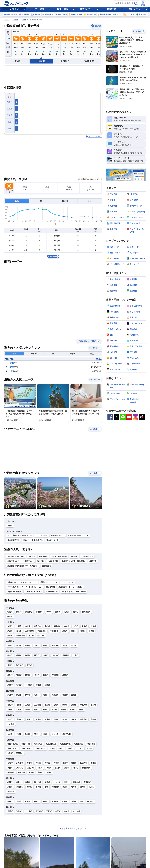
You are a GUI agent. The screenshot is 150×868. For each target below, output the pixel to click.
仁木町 (83, 787)
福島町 (37, 802)
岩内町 (38, 787)
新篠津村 (20, 753)
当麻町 (67, 626)
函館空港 (40, 561)
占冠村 (65, 631)
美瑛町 (19, 631)
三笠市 (56, 763)
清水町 (65, 705)
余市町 (92, 787)
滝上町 (37, 675)
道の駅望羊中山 (13, 540)
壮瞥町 (56, 719)
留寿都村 (76, 782)
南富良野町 (54, 631)
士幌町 (28, 705)
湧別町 (28, 675)
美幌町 (19, 655)
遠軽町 (19, 675)
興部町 (46, 675)
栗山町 (58, 768)
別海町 (19, 685)
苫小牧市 (20, 719)
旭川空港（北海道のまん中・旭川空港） (23, 566)
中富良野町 (42, 631)
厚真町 (74, 719)
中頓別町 (39, 612)
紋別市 (10, 675)
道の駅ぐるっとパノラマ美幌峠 (74, 592)
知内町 (46, 802)
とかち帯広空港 (87, 557)
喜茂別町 (87, 782)
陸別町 (72, 710)
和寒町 (74, 631)
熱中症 (10, 102)
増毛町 (19, 646)
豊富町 (58, 612)
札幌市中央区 (13, 744)
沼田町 (49, 772)
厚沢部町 (39, 811)
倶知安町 (20, 787)
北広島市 (80, 749)
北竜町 (40, 772)
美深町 (10, 636)
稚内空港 (74, 557)
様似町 (46, 734)
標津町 (38, 685)
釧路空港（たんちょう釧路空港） (20, 561)
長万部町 (91, 802)
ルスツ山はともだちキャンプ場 (19, 535)
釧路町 (19, 695)
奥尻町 (58, 811)
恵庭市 (70, 749)
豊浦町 (47, 719)
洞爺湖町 (84, 719)
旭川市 (10, 626)
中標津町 (29, 685)
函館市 (10, 802)
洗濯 (10, 129)
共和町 (29, 787)
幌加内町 (41, 636)
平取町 (19, 734)
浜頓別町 (29, 612)
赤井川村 (11, 792)
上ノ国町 (29, 811)
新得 (12, 363)
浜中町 (37, 695)
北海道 (16, 20)
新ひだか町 (67, 734)
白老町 (65, 719)
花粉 (10, 122)
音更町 (19, 705)
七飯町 (65, 802)
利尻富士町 (86, 612)
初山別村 (55, 646)
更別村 (93, 705)
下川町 (91, 631)
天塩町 (74, 646)
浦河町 (37, 734)
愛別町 (84, 626)
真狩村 (67, 782)
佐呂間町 (66, 655)
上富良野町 (29, 631)
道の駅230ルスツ (58, 535)
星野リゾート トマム (49, 582)
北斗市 (19, 802)
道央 (24, 20)
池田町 (37, 710)
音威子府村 (21, 636)
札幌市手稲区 (27, 749)
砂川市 (74, 763)
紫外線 (10, 109)
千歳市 (61, 749)
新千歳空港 (43, 557)
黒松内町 (37, 782)
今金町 (67, 811)
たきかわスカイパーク (16, 557)
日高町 (10, 734)
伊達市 (38, 719)
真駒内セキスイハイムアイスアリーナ (22, 582)
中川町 (31, 636)
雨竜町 (31, 772)
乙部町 (49, 811)
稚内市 (10, 612)
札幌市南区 (79, 744)
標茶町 (46, 695)
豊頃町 (46, 710)
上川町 (93, 626)
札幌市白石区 (51, 744)
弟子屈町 (55, 695)
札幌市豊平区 (65, 744)
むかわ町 (11, 724)
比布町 (76, 626)
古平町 (74, 787)
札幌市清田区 (41, 749)
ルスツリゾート (41, 535)
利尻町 (76, 612)
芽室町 (74, 705)
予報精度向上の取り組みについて (74, 828)
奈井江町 (20, 768)
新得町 (56, 705)
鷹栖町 (47, 626)
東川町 (10, 631)
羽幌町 (46, 646)
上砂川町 (30, 768)
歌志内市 (84, 763)
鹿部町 (74, 802)
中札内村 (84, 705)
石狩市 (89, 749)
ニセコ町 (57, 782)
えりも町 (55, 734)
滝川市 (65, 763)
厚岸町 (28, 695)
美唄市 (29, 763)
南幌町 (10, 768)
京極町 (10, 787)
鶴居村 (65, 695)
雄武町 (65, 675)
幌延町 (10, 616)
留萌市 (10, 646)
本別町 (54, 710)
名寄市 (28, 626)
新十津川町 (86, 768)
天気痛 (10, 115)
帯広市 (10, 705)
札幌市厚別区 (13, 749)
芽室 (12, 367)
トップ (7, 20)
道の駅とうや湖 (52, 540)
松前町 (28, 802)
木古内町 (55, 802)
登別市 (29, 719)
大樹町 (10, 710)
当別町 (10, 753)
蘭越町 (47, 782)
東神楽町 (57, 626)
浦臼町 (76, 768)
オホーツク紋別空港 (59, 557)
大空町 (76, 655)
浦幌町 (81, 710)
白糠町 (74, 695)
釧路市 (10, 695)
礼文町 (67, 612)
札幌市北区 (26, 744)
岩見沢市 (20, 763)
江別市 (52, 749)
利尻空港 (32, 557)
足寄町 (63, 710)
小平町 (28, 646)
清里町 (46, 655)
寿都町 (28, 782)
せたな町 (76, 811)
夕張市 (10, 763)
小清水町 (55, 655)
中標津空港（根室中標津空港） (74, 561)
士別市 (19, 626)
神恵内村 (55, 787)
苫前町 (37, 646)
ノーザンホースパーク (34, 592)
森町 (82, 802)
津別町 (28, 655)
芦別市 (38, 763)
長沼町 (49, 768)
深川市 (93, 763)
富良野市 (37, 626)
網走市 (10, 655)
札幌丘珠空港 (53, 561)
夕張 (12, 371)
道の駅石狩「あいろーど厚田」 (70, 587)
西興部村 (55, 675)
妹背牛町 (11, 772)
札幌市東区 (38, 744)
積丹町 (65, 787)
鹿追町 (47, 705)
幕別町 (28, 710)
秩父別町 (21, 772)
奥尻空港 (93, 561)
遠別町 (65, 646)
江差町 (19, 811)
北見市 (10, 665)
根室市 (10, 685)
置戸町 (29, 665)
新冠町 (28, 734)
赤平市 (47, 763)
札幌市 (10, 526)
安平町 (93, 719)
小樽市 (10, 782)
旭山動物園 (50, 587)
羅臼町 (47, 685)
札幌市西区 (91, 744)
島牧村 (19, 782)
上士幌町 (37, 705)
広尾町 (19, 710)
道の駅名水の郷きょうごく (78, 535)
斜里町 (37, 655)
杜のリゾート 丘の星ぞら (33, 540)
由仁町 (40, 768)
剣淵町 (82, 631)
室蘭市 (10, 719)
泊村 (46, 787)
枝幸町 (49, 612)
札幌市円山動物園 (14, 592)
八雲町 (10, 811)
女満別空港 (46, 566)
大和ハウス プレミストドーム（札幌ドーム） (25, 587)
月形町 (67, 768)
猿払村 (19, 612)
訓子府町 (20, 665)
